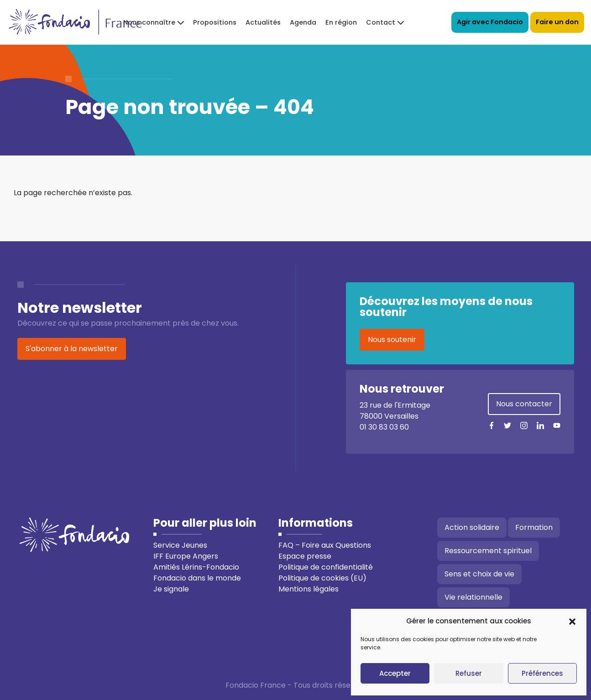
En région (341, 22)
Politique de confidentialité (326, 567)
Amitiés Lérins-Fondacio (196, 567)
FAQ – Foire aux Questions (325, 545)
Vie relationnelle (473, 597)
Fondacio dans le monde (197, 578)
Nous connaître (149, 22)
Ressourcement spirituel (488, 551)
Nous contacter (524, 404)
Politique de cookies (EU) (322, 578)
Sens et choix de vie (479, 574)
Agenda (303, 22)
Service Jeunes (180, 545)
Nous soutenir (392, 340)
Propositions (215, 22)
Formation (534, 527)
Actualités (263, 22)
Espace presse (305, 556)
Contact (381, 22)
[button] (572, 621)
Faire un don (557, 22)
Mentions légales (309, 589)
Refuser (469, 673)
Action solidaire (472, 527)
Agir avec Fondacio (490, 22)
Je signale (171, 589)
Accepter (395, 673)
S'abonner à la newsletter (72, 349)
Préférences (542, 673)
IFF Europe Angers (186, 556)
